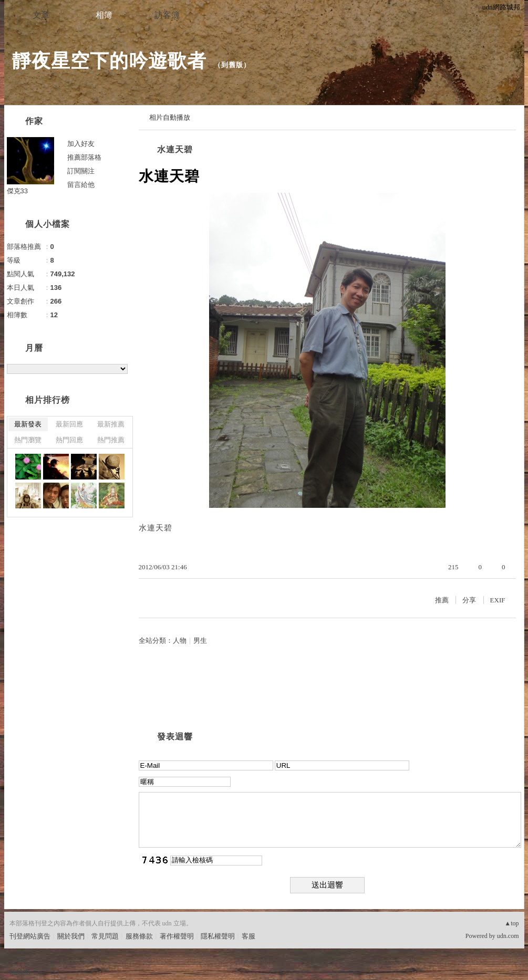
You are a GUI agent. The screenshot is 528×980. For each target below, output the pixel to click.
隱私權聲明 (218, 936)
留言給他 (81, 185)
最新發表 (28, 424)
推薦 (442, 600)
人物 (180, 640)
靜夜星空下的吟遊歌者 (109, 61)
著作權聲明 (177, 936)
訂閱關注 (81, 171)
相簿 (104, 15)
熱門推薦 (111, 440)
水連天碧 (175, 149)
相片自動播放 (170, 117)
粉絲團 (20, 972)
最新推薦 (111, 424)
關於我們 (71, 936)
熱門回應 (69, 440)
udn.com (508, 936)
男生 (200, 640)
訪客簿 (167, 15)
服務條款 (139, 936)
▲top (511, 923)
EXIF (498, 600)
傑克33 (17, 191)
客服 (249, 936)
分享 (469, 600)
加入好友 (81, 144)
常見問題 (105, 936)
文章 (41, 15)
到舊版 (232, 65)
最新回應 (69, 424)
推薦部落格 (84, 157)
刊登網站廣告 (30, 936)
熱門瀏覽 (28, 440)
